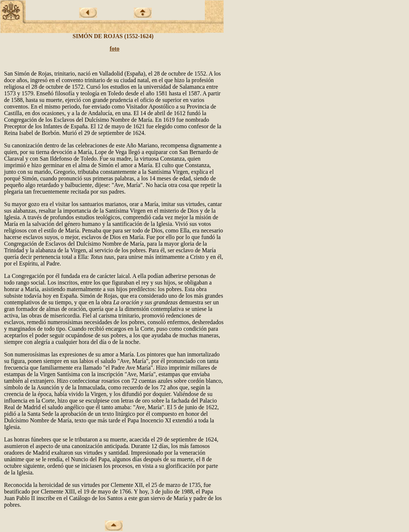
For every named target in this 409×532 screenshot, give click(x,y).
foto (115, 49)
